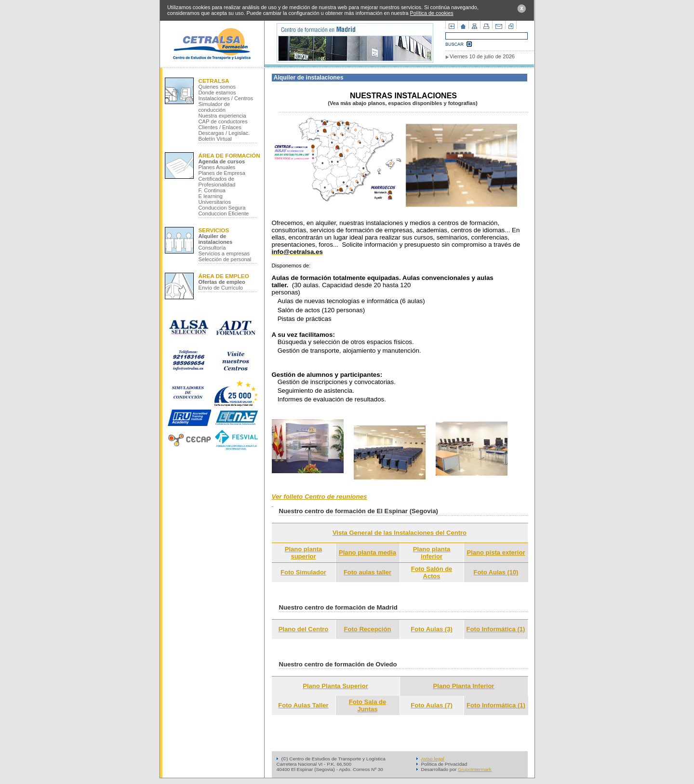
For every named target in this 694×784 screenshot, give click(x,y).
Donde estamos (217, 93)
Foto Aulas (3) (432, 629)
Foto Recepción (368, 629)
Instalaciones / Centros (226, 98)
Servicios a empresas (224, 253)
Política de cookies (432, 13)
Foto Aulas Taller (303, 705)
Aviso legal (433, 759)
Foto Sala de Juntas (368, 705)
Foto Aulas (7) (432, 705)
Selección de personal (225, 259)
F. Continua (212, 190)
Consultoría (212, 248)
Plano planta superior (304, 553)
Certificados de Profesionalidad (217, 182)
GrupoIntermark (475, 769)
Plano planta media (367, 552)
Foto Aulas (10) (496, 572)
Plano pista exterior (496, 552)
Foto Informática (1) (496, 629)
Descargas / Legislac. (224, 133)
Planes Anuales (217, 167)
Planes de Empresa (222, 173)
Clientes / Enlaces (220, 127)
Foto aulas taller (367, 572)
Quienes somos (217, 87)
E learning (211, 196)
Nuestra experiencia (222, 116)
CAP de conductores (223, 121)
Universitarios (215, 202)
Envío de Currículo (221, 288)
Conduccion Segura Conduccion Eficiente (224, 211)
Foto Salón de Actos (432, 572)
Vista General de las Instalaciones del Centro (400, 533)
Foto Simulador (303, 572)
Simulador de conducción (214, 107)
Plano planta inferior (432, 553)
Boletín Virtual (215, 139)
